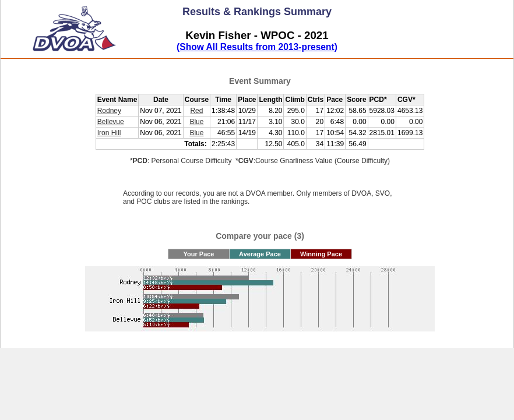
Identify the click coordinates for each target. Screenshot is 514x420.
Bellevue (111, 122)
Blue (196, 122)
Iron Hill (109, 133)
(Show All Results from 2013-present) (257, 47)
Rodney (109, 111)
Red (196, 111)
